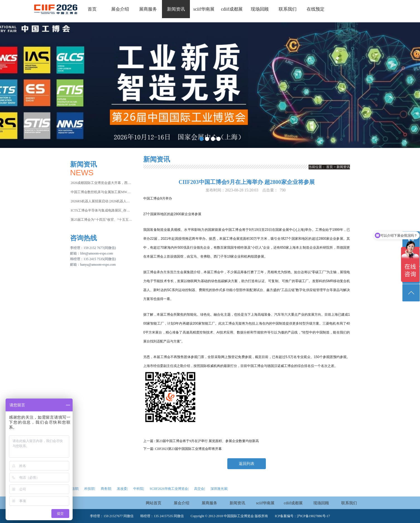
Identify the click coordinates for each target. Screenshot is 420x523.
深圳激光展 (219, 489)
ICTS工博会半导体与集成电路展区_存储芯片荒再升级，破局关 (102, 210)
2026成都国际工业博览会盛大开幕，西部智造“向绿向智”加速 (102, 183)
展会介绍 (120, 9)
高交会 (199, 489)
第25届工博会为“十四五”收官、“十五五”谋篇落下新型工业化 (102, 220)
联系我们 (288, 9)
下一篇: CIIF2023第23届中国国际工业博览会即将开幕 (182, 449)
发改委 (122, 489)
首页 (92, 9)
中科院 (138, 489)
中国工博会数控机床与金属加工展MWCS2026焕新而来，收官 (102, 192)
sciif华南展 (204, 9)
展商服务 (148, 9)
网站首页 (154, 503)
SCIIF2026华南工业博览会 (169, 489)
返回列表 (247, 464)
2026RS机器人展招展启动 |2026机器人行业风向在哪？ (102, 201)
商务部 (106, 489)
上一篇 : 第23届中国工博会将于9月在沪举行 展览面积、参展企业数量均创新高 (201, 441)
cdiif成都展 (232, 9)
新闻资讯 (176, 9)
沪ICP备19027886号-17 (313, 516)
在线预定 (316, 9)
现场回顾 (260, 9)
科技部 (89, 489)
